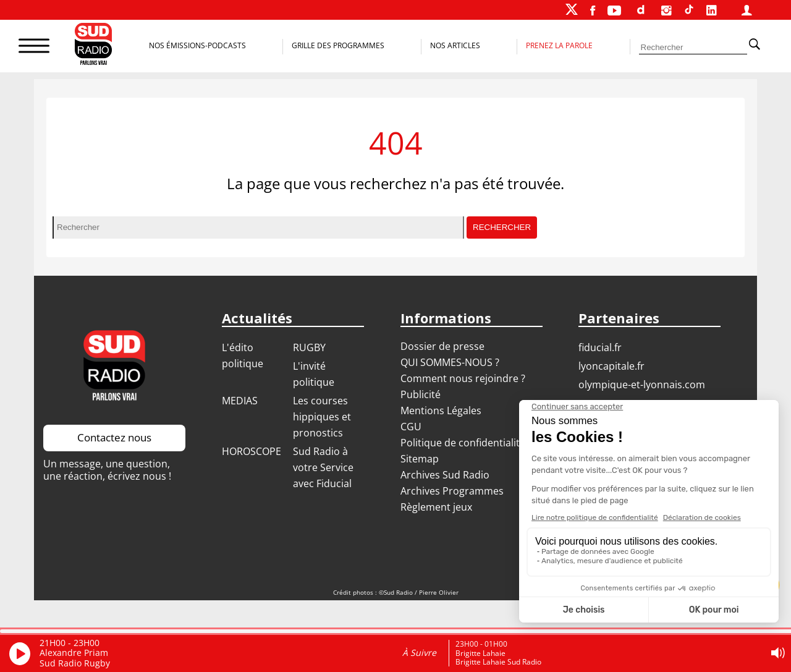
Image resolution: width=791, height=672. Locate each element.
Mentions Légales (441, 410)
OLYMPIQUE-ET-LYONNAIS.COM (642, 385)
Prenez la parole (559, 45)
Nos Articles (455, 45)
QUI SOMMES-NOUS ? (450, 362)
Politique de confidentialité (463, 443)
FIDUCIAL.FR (600, 347)
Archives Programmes (452, 491)
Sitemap (420, 459)
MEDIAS (240, 401)
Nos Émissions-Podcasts (197, 45)
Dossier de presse (442, 346)
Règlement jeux (436, 507)
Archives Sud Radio (445, 475)
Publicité (421, 394)
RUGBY (309, 347)
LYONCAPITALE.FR (611, 366)
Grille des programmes (338, 45)
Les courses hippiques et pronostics (322, 417)
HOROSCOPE (252, 451)
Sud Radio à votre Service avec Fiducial (323, 467)
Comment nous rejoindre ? (464, 378)
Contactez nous (114, 437)
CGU (411, 427)
